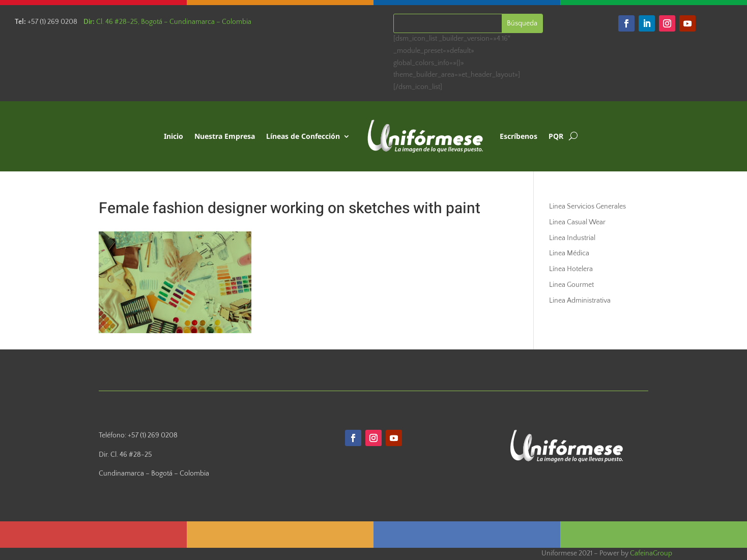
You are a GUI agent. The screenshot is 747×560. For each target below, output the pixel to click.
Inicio (174, 136)
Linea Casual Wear (577, 222)
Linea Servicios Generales (587, 207)
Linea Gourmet (571, 285)
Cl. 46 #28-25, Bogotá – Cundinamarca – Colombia (167, 22)
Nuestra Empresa (225, 136)
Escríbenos (519, 136)
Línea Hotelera (571, 269)
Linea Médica (569, 253)
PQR (556, 136)
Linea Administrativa (580, 301)
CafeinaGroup (651, 553)
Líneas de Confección (303, 136)
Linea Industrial (572, 238)
